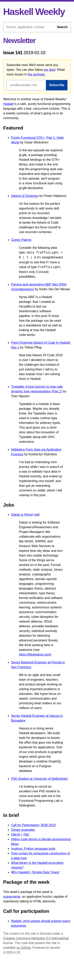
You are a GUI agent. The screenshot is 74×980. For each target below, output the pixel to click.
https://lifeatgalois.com (35, 654)
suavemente (12, 897)
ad (37, 515)
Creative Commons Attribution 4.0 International (36, 938)
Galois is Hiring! (22, 515)
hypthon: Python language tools (33, 849)
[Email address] (26, 85)
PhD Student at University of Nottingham (39, 779)
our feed (50, 70)
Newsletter (19, 41)
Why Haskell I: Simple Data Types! (35, 872)
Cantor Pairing (21, 240)
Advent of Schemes (25, 196)
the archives (36, 74)
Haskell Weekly (34, 12)
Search (62, 27)
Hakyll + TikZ (20, 834)
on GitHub (24, 948)
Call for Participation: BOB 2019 (33, 825)
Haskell (8, 104)
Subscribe (57, 85)
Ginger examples (23, 830)
